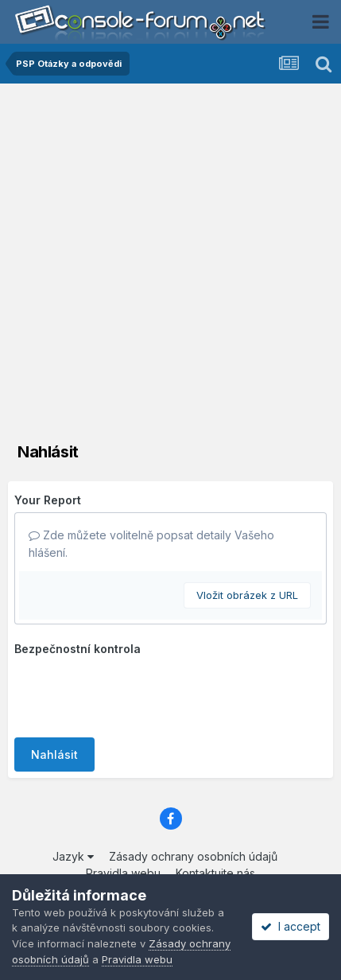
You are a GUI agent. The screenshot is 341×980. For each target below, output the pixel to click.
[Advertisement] (170, 262)
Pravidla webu (137, 959)
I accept (291, 926)
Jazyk (73, 856)
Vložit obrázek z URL (247, 595)
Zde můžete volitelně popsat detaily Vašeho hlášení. (151, 544)
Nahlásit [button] (54, 754)
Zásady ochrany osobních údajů (193, 856)
